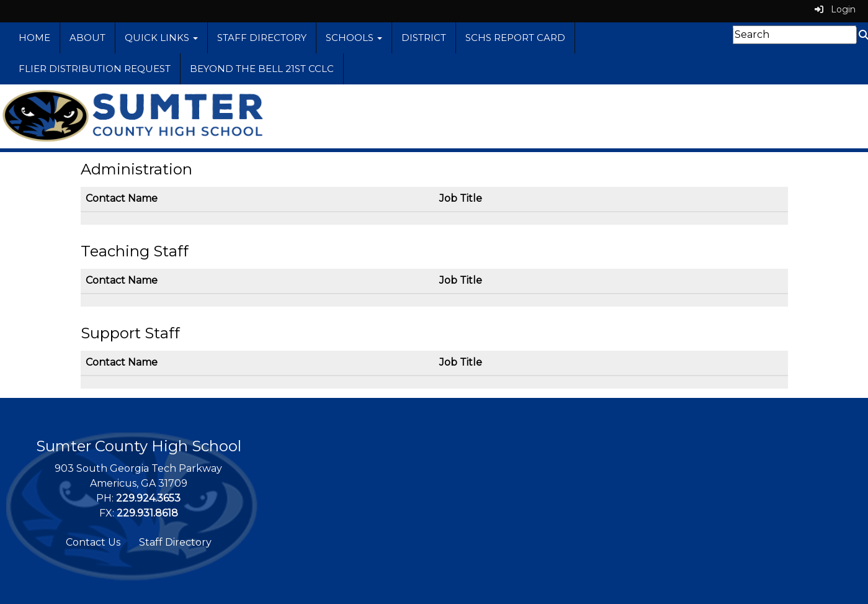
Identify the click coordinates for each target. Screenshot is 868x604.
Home (34, 38)
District (424, 38)
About (87, 38)
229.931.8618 (147, 513)
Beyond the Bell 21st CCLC (262, 69)
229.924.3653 (148, 498)
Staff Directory (262, 38)
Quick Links (161, 38)
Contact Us (93, 542)
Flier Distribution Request (95, 69)
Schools (354, 38)
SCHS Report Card (515, 38)
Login (835, 9)
